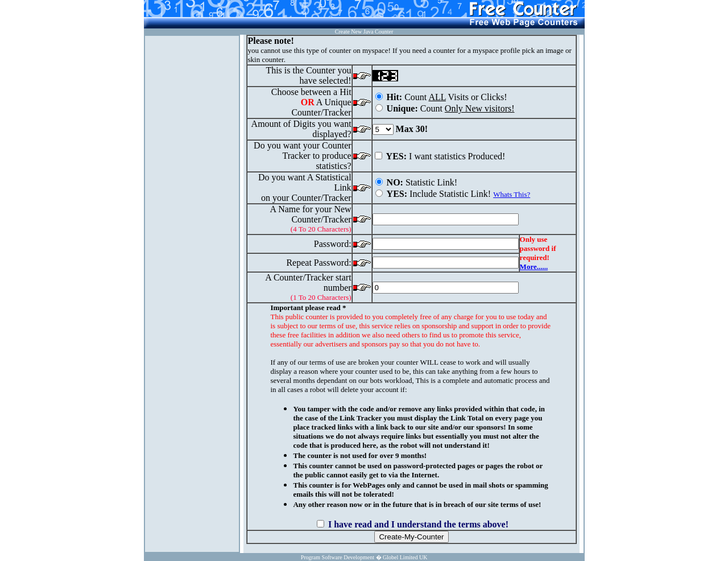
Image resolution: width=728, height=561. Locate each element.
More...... (534, 267)
